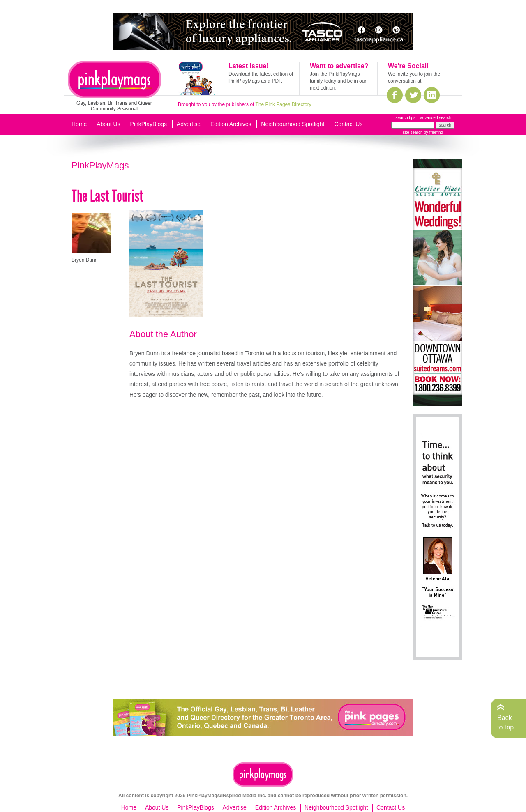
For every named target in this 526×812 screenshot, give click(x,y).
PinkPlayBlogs (149, 124)
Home (79, 124)
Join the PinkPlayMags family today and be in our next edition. (338, 81)
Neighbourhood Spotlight (293, 124)
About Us (108, 124)
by (433, 132)
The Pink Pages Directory (284, 104)
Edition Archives (231, 124)
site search (413, 132)
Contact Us (348, 124)
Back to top (505, 722)
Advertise (189, 124)
